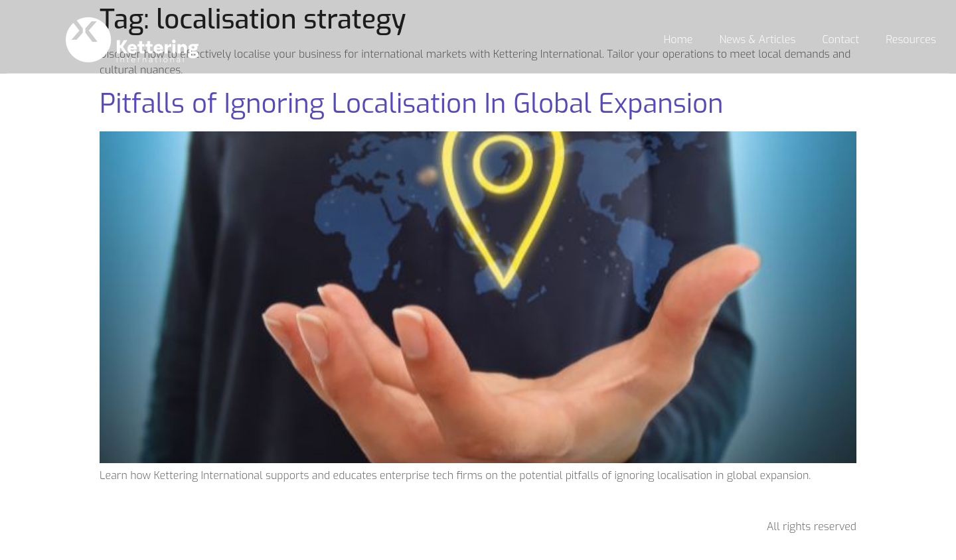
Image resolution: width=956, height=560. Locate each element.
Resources (911, 39)
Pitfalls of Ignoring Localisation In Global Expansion (412, 104)
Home (678, 39)
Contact (840, 39)
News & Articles (758, 39)
